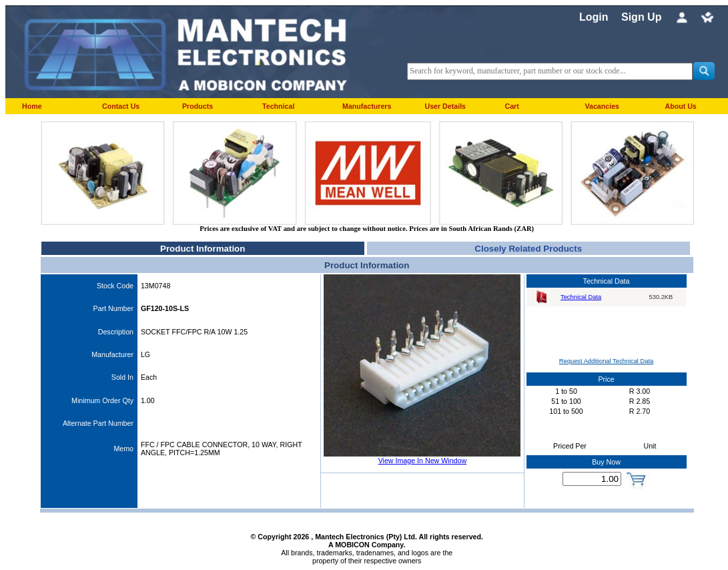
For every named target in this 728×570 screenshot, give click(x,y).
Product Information (203, 249)
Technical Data (581, 297)
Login (594, 17)
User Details (445, 106)
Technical (278, 106)
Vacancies (602, 106)
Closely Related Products (528, 249)
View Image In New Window (422, 461)
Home (32, 106)
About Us (680, 106)
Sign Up (641, 17)
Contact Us (121, 106)
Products (198, 106)
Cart (511, 106)
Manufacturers (367, 106)
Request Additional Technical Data (606, 361)
